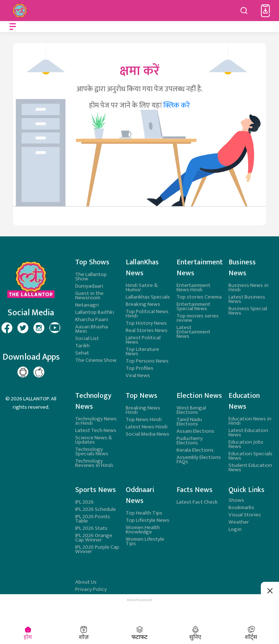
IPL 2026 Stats (91, 528)
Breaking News (143, 304)
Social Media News (147, 434)
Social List (87, 338)
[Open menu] (13, 27)
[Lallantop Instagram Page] (39, 328)
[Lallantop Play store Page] (39, 372)
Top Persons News (147, 361)
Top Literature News (142, 351)
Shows (236, 500)
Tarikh (82, 346)
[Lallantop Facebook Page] (7, 328)
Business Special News (248, 311)
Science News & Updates (94, 440)
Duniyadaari (89, 286)
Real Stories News (147, 330)
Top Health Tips (144, 513)
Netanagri (87, 305)
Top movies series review (198, 318)
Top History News (146, 323)
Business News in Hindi (248, 287)
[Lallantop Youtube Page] (55, 328)
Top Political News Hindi (147, 314)
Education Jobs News (246, 444)
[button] (265, 11)
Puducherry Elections (190, 441)
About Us (86, 582)
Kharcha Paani (92, 319)
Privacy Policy (91, 589)
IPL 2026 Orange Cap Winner (94, 538)
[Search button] (244, 11)
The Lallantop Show (91, 277)
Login (235, 529)
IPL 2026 (84, 502)
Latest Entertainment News (193, 332)
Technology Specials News (92, 451)
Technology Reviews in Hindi (94, 463)
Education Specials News (250, 456)
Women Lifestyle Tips (145, 541)
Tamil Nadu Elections (189, 422)
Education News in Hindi (250, 421)
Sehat (82, 353)
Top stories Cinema (199, 297)
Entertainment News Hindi (193, 287)
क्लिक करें (177, 105)
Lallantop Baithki (95, 312)
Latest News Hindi (147, 427)
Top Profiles (139, 368)
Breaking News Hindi (143, 410)
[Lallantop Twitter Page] (23, 328)
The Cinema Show (96, 360)
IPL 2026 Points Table (93, 519)
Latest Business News (247, 299)
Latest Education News (248, 433)
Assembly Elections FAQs (199, 459)
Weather (239, 522)
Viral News (138, 375)
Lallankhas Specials (148, 297)
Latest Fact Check (197, 502)
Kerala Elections (195, 450)
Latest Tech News (96, 430)
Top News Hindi (144, 419)
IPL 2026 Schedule (96, 509)
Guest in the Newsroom (89, 295)
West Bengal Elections (191, 410)
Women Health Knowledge (143, 530)
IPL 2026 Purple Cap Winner (97, 549)
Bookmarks (241, 507)
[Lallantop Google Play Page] (23, 372)
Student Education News (250, 467)
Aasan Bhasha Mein (92, 329)
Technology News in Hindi (96, 421)
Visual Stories (245, 515)
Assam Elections (195, 431)
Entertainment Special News (193, 306)
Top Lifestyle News (147, 520)
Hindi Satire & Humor (142, 287)
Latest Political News (143, 340)
